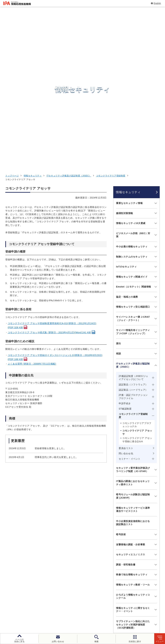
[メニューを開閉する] (155, 58)
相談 (118, 209)
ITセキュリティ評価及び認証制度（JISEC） (69, 31)
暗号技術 (121, 389)
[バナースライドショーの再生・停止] (92, 540)
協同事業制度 (73, 618)
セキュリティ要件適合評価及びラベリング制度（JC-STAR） (133, 325)
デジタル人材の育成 (132, 574)
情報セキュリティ (33, 31)
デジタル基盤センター (87, 584)
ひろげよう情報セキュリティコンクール (133, 451)
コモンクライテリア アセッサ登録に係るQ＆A (137, 295)
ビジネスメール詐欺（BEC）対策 (133, 90)
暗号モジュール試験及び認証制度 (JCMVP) (133, 351)
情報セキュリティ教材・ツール (133, 440)
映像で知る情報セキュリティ (132, 430)
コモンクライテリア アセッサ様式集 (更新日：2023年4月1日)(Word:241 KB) (50, 188)
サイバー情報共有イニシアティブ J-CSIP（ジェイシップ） (133, 187)
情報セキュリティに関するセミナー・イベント (133, 465)
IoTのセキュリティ (126, 122)
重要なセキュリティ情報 (129, 58)
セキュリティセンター (87, 558)
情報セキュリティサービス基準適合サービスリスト (133, 364)
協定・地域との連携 (127, 152)
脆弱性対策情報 (125, 68)
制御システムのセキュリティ (132, 112)
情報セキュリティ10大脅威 (131, 78)
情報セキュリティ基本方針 (134, 612)
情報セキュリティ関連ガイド (132, 132)
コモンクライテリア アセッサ (137, 287)
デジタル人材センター (87, 590)
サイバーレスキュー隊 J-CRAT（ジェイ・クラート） (133, 174)
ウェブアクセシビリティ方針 (97, 612)
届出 (118, 198)
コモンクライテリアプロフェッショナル (137, 280)
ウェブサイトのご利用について (32, 612)
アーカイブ (114, 618)
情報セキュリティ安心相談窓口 (133, 162)
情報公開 (54, 618)
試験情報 (124, 566)
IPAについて (127, 590)
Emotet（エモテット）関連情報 (134, 142)
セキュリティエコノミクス (131, 410)
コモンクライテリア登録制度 (111, 31)
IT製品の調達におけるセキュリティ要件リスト (133, 338)
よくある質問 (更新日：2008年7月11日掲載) (32, 219)
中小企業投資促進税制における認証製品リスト (133, 378)
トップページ (12, 31)
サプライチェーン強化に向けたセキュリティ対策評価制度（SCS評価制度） (133, 480)
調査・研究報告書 (126, 420)
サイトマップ (94, 618)
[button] (5, 523)
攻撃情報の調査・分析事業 (131, 399)
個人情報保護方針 (65, 612)
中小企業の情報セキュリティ (132, 102)
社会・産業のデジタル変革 (137, 582)
